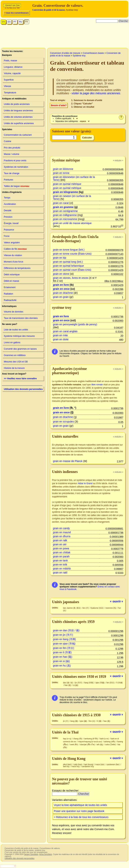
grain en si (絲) (61, 661)
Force (7, 236)
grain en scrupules (63, 422)
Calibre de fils (15, 249)
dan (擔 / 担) (68, 683)
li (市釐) (120, 683)
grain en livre (61, 285)
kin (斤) (86, 608)
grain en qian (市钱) (64, 644)
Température (10, 93)
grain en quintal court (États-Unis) (72, 270)
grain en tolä (60, 565)
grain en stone (61, 274)
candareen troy (88, 767)
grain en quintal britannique (68, 266)
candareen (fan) (113, 764)
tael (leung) (89, 764)
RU (21, 22)
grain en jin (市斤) (63, 635)
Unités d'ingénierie (12, 192)
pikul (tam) (68, 764)
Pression (8, 217)
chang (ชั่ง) (78, 739)
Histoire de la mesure (14, 368)
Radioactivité (10, 300)
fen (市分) (111, 683)
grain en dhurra (62, 536)
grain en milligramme (65, 215)
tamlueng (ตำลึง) (91, 739)
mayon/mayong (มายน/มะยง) (90, 742)
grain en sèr (60, 544)
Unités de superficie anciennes (19, 123)
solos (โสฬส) (111, 745)
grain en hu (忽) (62, 666)
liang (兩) (74, 721)
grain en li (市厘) (62, 652)
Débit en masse (11, 281)
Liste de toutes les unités (16, 330)
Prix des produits (12, 148)
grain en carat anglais (65, 331)
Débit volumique (12, 275)
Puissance (9, 230)
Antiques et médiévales (14, 99)
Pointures (9, 180)
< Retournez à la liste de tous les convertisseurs (81, 817)
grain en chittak (62, 552)
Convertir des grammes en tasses (20, 349)
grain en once (61, 289)
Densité (8, 211)
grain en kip (60, 258)
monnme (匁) (111, 608)
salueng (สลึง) (110, 742)
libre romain (97, 385)
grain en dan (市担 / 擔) (66, 630)
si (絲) (76, 685)
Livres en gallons (12, 342)
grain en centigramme (65, 211)
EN (3, 22)
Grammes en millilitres (15, 355)
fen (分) (92, 721)
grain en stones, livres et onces (71, 278)
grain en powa (61, 548)
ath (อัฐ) (100, 745)
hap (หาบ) (67, 739)
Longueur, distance (13, 67)
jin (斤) (66, 721)
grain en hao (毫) (63, 657)
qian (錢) (84, 721)
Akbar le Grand (85, 483)
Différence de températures (17, 268)
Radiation (9, 294)
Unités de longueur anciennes (18, 111)
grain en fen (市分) (63, 648)
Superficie (9, 80)
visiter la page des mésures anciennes (96, 93)
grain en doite (61, 339)
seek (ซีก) (74, 745)
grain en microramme (65, 219)
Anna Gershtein (46, 854)
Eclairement (10, 287)
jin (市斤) (79, 683)
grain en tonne (61, 173)
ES (9, 22)
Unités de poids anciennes (17, 104)
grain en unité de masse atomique (72, 223)
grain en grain (61, 297)
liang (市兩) (89, 683)
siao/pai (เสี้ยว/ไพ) (88, 745)
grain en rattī (60, 573)
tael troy (67, 767)
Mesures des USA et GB (16, 362)
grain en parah (61, 556)
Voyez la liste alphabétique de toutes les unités (80, 805)
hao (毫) (68, 685)
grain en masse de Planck (68, 461)
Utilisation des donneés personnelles (23, 389)
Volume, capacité (12, 73)
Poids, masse (10, 61)
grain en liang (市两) (64, 639)
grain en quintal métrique (67, 184)
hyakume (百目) (97, 608)
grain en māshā (62, 569)
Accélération (10, 204)
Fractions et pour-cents (15, 161)
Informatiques (9, 306)
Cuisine (8, 141)
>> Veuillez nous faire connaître (20, 379)
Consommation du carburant (18, 135)
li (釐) (100, 721)
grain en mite (60, 335)
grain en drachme (63, 293)
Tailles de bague (17, 186)
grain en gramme (63, 207)
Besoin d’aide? (59, 105)
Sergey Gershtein (31, 854)
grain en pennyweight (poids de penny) (75, 324)
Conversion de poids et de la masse (48, 10)
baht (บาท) (105, 739)
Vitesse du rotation (13, 255)
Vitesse (7, 86)
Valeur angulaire (12, 243)
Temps (7, 198)
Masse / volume (12, 154)
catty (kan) (78, 764)
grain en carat (61, 203)
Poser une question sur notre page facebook (79, 811)
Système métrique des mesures (19, 336)
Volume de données (14, 312)
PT (15, 22)
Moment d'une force (14, 262)
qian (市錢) (100, 683)
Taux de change (12, 173)
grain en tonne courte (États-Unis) (72, 254)
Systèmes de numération (16, 167)
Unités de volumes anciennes (18, 117)
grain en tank (60, 560)
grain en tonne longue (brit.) (69, 250)
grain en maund (62, 532)
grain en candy (61, 528)
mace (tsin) (100, 764)
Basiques (7, 55)
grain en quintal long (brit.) (68, 262)
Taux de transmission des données (21, 318)
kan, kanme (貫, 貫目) (72, 608)
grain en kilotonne (63, 169)
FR (27, 22)
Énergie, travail (11, 223)
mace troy (76, 767)
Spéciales (7, 129)
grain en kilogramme (66, 192)
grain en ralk (60, 540)
